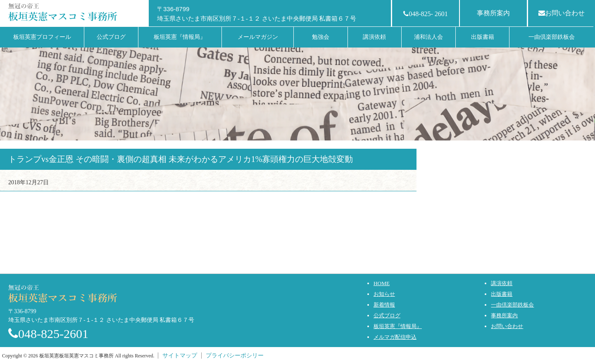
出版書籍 (502, 294)
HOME (382, 283)
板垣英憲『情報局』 (398, 326)
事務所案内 (493, 13)
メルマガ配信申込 (395, 337)
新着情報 (384, 305)
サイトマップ (180, 356)
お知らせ (384, 294)
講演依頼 (502, 283)
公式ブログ (387, 315)
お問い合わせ (562, 13)
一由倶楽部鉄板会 (512, 305)
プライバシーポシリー (235, 356)
